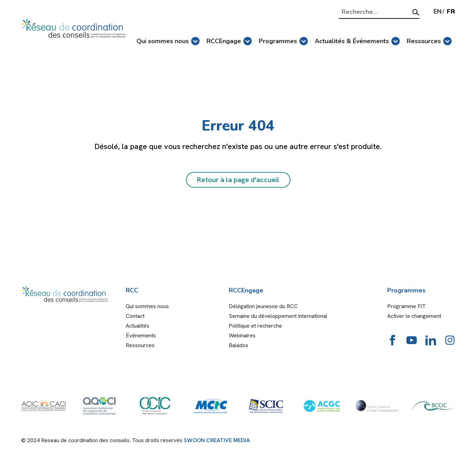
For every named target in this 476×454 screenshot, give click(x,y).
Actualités (138, 326)
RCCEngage (229, 41)
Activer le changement (414, 316)
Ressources (429, 41)
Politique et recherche (255, 326)
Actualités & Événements (357, 41)
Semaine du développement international (278, 316)
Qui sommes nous (168, 41)
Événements (141, 335)
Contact (135, 316)
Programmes (283, 41)
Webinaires (242, 335)
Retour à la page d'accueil (238, 180)
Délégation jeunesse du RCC (263, 306)
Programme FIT (407, 306)
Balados (239, 345)
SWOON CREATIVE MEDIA (217, 440)
